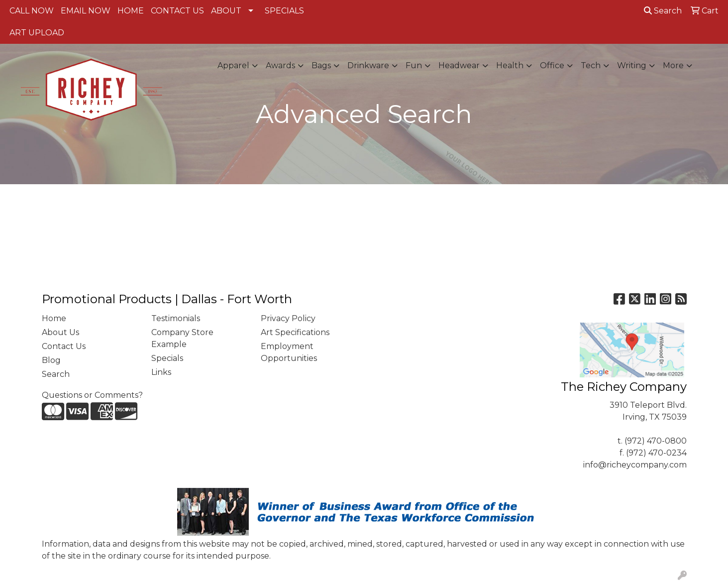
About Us (60, 332)
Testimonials (176, 318)
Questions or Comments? (92, 395)
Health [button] (510, 65)
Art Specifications (295, 332)
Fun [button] (414, 65)
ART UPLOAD (37, 33)
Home (54, 318)
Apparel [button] (233, 65)
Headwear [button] (459, 65)
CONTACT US (177, 11)
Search (663, 11)
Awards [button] (280, 65)
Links (161, 372)
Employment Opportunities (289, 352)
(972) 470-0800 (656, 441)
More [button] (673, 65)
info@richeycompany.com (635, 465)
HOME (131, 11)
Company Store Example (182, 338)
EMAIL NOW (86, 11)
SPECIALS (284, 11)
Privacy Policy (288, 318)
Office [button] (552, 65)
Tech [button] (591, 65)
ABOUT (226, 11)
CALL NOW (32, 11)
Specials (167, 358)
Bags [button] (321, 65)
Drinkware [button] (368, 65)
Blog (51, 360)
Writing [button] (632, 65)
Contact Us (64, 346)
